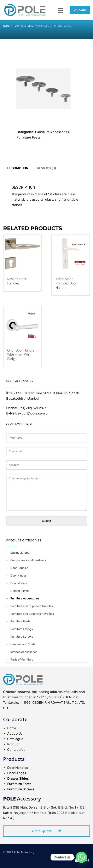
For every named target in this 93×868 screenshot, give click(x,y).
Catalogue (15, 739)
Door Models (19, 583)
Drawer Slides (19, 591)
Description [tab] (18, 168)
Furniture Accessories (52, 132)
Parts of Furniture (22, 660)
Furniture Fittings (22, 629)
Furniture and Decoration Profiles (32, 614)
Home (12, 728)
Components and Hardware (28, 560)
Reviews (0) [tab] (46, 168)
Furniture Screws (22, 637)
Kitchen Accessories (24, 652)
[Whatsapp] (81, 857)
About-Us (15, 734)
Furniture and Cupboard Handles (32, 606)
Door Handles (19, 568)
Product (13, 744)
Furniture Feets (28, 137)
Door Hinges (18, 576)
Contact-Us (16, 750)
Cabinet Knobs (20, 553)
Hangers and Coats (23, 644)
